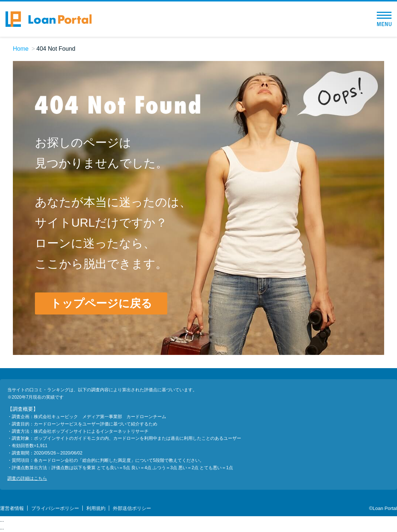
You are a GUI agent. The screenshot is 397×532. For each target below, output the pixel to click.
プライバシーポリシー (55, 508)
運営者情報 (12, 508)
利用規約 (96, 508)
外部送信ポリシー (132, 508)
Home (21, 49)
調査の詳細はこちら (27, 478)
